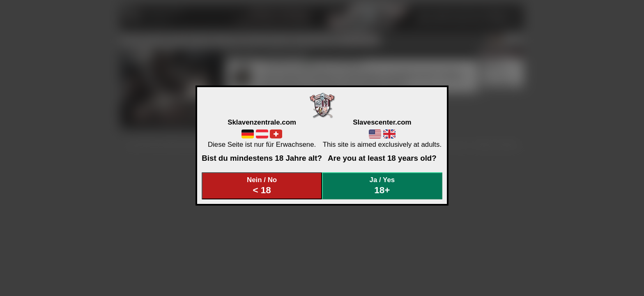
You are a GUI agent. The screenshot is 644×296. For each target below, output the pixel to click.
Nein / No (262, 186)
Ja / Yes (382, 186)
